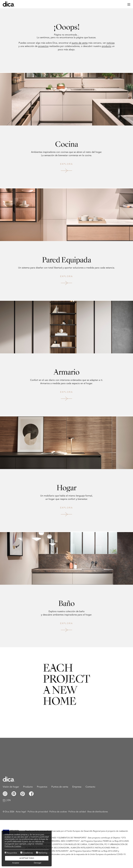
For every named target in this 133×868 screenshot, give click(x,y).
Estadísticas (27, 853)
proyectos (43, 46)
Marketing (42, 853)
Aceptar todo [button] (27, 858)
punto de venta (80, 43)
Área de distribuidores (98, 812)
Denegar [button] (38, 863)
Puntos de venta (60, 787)
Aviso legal (21, 812)
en (9, 800)
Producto (28, 787)
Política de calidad (77, 812)
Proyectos (42, 787)
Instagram (5, 794)
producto (107, 46)
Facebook (31, 794)
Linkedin (14, 794)
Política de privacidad (38, 812)
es (4, 800)
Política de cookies (58, 812)
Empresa (77, 787)
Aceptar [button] (16, 863)
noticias (111, 43)
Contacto (90, 787)
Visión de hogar (11, 787)
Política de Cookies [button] (13, 846)
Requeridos (11, 853)
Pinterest (23, 794)
